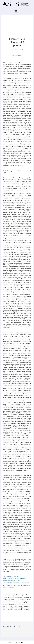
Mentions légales (20, 642)
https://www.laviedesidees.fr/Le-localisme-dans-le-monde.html (16, 586)
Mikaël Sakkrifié (12, 610)
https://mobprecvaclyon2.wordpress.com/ (18, 583)
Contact (11, 642)
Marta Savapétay (17, 608)
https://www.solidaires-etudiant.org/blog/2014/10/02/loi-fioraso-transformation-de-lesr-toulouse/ (14, 578)
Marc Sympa (18, 606)
